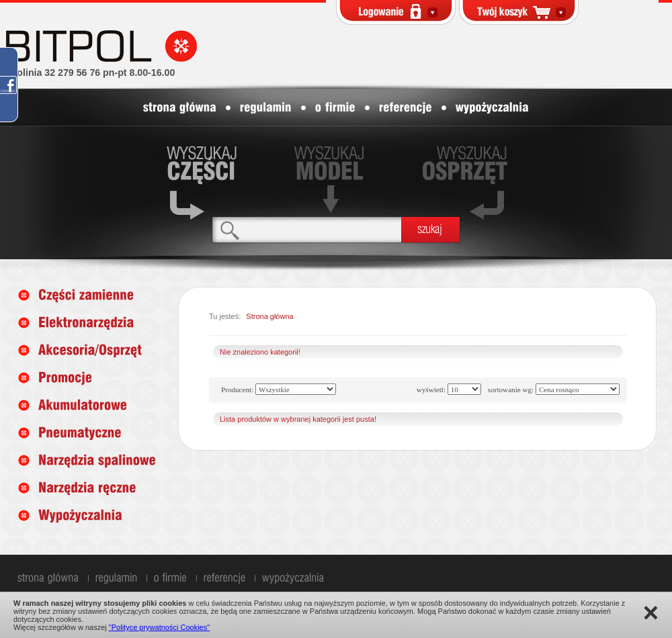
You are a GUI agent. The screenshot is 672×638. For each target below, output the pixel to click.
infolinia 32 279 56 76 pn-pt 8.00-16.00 (90, 73)
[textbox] (307, 229)
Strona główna (269, 316)
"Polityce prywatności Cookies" (159, 627)
